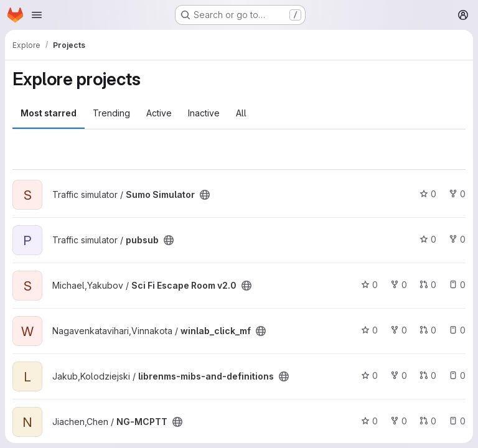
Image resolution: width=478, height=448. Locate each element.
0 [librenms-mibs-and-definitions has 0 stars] (369, 376)
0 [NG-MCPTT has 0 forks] (399, 421)
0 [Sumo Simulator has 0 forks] (457, 194)
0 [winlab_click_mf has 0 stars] (369, 330)
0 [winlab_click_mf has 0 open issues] (457, 330)
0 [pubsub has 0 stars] (428, 239)
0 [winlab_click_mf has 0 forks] (399, 330)
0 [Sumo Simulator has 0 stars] (428, 194)
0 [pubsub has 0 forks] (457, 239)
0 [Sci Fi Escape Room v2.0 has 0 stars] (369, 285)
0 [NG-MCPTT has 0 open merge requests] (428, 421)
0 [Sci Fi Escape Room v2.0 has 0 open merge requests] (428, 285)
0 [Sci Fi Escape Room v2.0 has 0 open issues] (457, 285)
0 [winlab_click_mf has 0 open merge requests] (428, 330)
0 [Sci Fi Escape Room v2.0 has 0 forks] (399, 285)
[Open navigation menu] (37, 15)
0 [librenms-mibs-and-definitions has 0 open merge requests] (428, 376)
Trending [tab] (111, 113)
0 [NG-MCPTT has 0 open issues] (457, 421)
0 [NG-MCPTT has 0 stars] (369, 421)
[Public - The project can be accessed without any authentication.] (205, 195)
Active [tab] (159, 113)
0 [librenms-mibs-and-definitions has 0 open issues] (457, 376)
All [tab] (241, 113)
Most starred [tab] (49, 113)
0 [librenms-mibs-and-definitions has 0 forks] (399, 376)
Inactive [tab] (204, 113)
